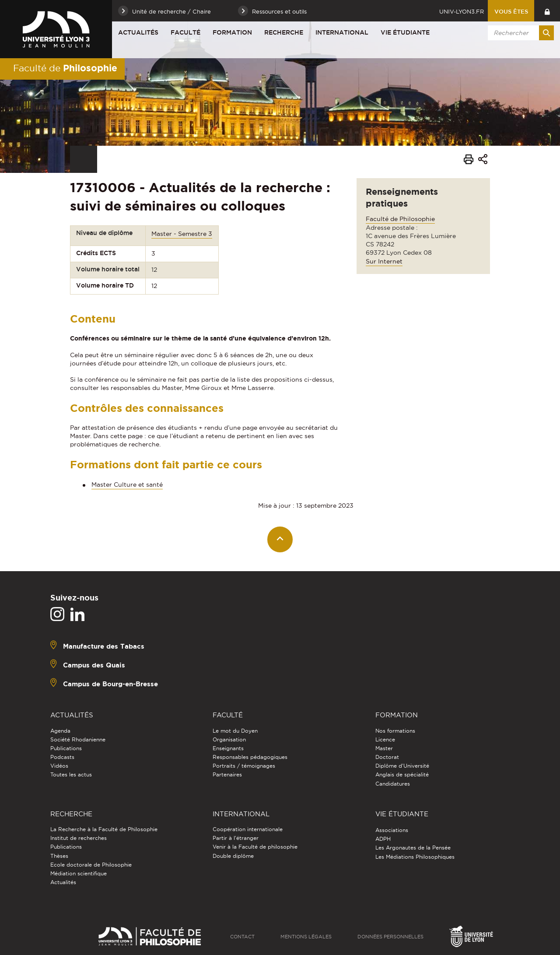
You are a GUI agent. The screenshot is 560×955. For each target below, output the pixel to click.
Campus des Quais (94, 665)
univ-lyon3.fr (462, 11)
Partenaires (227, 774)
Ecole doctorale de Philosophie (91, 865)
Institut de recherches (79, 838)
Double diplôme (233, 856)
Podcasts (62, 757)
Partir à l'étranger (236, 838)
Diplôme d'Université (402, 766)
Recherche (284, 32)
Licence (385, 739)
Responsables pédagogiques (250, 757)
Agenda (60, 731)
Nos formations (395, 731)
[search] (519, 33)
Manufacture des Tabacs (104, 646)
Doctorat (387, 757)
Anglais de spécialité (402, 774)
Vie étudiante (405, 32)
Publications (66, 748)
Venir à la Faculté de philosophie (255, 847)
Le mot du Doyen (235, 731)
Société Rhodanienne (78, 739)
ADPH (383, 839)
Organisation (229, 739)
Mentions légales (306, 937)
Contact (242, 937)
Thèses (59, 856)
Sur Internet (384, 261)
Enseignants (228, 748)
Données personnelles (390, 937)
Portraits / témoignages (244, 766)
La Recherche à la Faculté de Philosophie (104, 829)
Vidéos (59, 766)
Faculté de (65, 68)
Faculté (185, 32)
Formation (232, 32)
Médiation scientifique (79, 873)
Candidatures (393, 784)
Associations (392, 830)
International (342, 32)
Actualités (138, 32)
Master (384, 748)
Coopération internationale (248, 829)
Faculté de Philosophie (400, 219)
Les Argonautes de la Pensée (413, 848)
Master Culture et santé (127, 485)
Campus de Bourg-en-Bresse (110, 684)
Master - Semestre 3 (182, 234)
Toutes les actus (71, 774)
